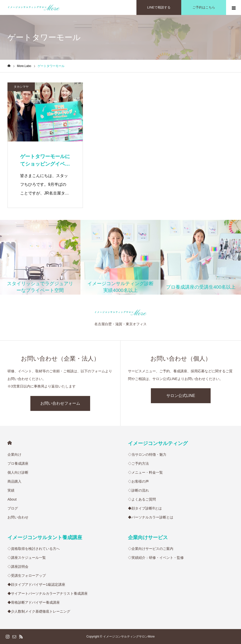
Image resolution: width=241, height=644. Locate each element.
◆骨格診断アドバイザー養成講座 (34, 602)
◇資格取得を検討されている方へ (34, 549)
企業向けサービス (148, 537)
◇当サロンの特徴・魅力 (147, 454)
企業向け (14, 454)
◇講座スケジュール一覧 (27, 558)
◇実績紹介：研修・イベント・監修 (156, 558)
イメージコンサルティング (158, 443)
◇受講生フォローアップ (27, 576)
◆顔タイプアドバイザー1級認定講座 (36, 584)
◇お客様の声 (138, 481)
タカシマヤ (21, 87)
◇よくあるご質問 (142, 499)
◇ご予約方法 (138, 463)
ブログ (13, 508)
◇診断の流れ (138, 490)
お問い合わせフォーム (60, 403)
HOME (10, 443)
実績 (11, 490)
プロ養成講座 (18, 463)
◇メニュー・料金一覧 (145, 472)
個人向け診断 (18, 472)
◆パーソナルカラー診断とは (151, 517)
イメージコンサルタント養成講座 (45, 537)
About (12, 499)
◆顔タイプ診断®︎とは (145, 508)
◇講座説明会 (18, 567)
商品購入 (14, 481)
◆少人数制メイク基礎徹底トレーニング (39, 611)
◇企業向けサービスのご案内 (151, 549)
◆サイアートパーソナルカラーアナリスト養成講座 (48, 593)
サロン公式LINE (181, 396)
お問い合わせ (18, 517)
